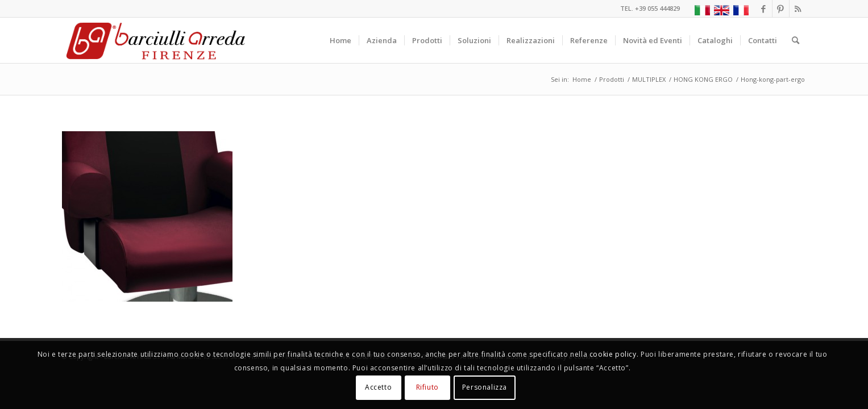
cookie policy (613, 354)
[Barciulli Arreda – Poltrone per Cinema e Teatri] (155, 40)
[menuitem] (340, 40)
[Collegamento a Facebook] (764, 9)
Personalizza (485, 387)
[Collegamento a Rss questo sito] (798, 9)
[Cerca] (796, 40)
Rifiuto (427, 387)
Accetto (378, 387)
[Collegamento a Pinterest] (781, 9)
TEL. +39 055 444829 (650, 8)
